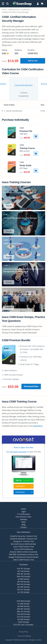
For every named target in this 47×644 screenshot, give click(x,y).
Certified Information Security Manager (15, 12)
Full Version (24, 492)
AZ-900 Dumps (24, 606)
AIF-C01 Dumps (24, 590)
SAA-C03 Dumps (24, 576)
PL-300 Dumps (24, 604)
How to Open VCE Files (23, 447)
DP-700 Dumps (23, 582)
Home (4, 9)
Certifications (26, 9)
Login (24, 511)
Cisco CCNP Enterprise (24, 549)
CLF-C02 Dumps (23, 617)
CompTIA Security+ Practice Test (23, 536)
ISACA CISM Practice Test (24, 560)
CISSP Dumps (23, 622)
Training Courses (14, 9)
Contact (23, 527)
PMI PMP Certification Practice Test (24, 554)
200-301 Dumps (23, 574)
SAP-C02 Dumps (23, 584)
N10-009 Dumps (24, 601)
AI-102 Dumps (24, 592)
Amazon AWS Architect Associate (23, 552)
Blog (23, 525)
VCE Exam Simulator (18, 452)
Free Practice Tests (23, 517)
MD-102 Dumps (24, 611)
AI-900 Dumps (24, 579)
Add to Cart (33, 61)
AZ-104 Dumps (24, 571)
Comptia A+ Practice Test (24, 541)
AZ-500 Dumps (24, 619)
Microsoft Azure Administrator (23, 544)
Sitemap (23, 519)
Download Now (31, 386)
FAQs (24, 522)
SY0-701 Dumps (23, 569)
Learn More (24, 486)
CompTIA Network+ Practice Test (23, 539)
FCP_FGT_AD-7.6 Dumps (23, 625)
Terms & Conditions (24, 636)
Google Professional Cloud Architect (23, 557)
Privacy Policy (23, 632)
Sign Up (24, 480)
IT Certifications (24, 514)
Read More (38, 426)
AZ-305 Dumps (24, 587)
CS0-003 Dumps (24, 614)
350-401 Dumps (23, 609)
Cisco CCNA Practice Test (24, 547)
